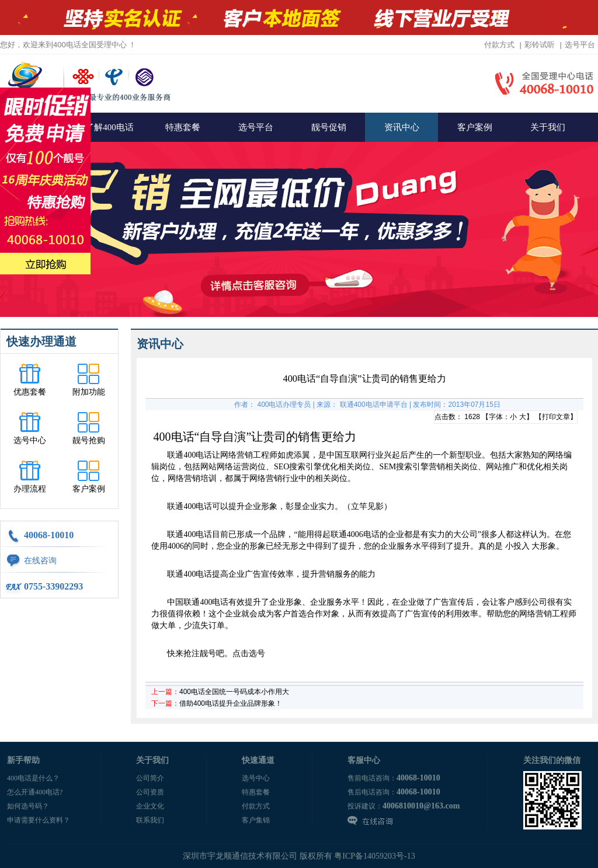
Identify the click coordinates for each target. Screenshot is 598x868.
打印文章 (556, 417)
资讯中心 (402, 127)
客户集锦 (256, 820)
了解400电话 (109, 127)
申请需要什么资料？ (39, 820)
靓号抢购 (89, 440)
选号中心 (30, 440)
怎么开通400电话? (35, 792)
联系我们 (150, 820)
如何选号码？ (28, 806)
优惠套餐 (30, 392)
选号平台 (580, 45)
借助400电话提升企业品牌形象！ (231, 703)
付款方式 (499, 45)
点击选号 (249, 653)
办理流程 (30, 489)
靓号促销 (329, 127)
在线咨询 (40, 561)
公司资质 (150, 792)
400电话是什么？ (33, 778)
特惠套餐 (183, 127)
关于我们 (548, 127)
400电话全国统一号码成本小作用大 (234, 692)
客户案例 (475, 127)
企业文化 (150, 806)
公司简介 (150, 778)
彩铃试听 (540, 45)
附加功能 (89, 392)
